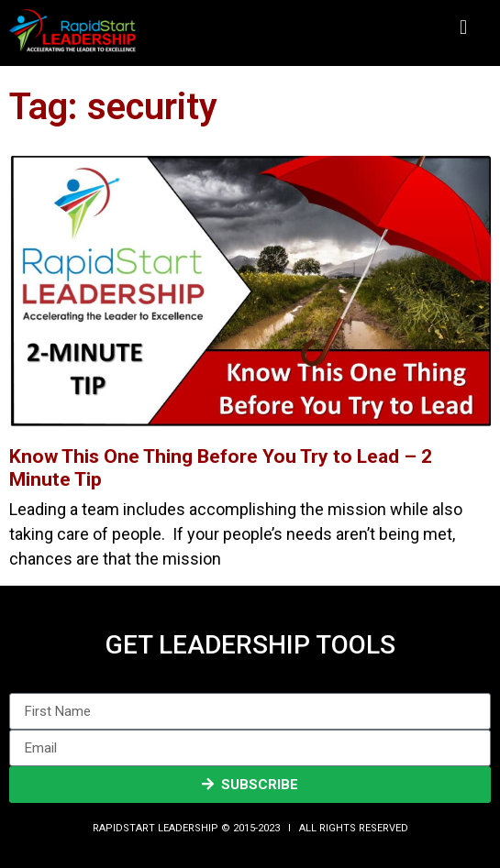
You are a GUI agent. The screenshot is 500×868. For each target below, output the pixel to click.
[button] (463, 28)
